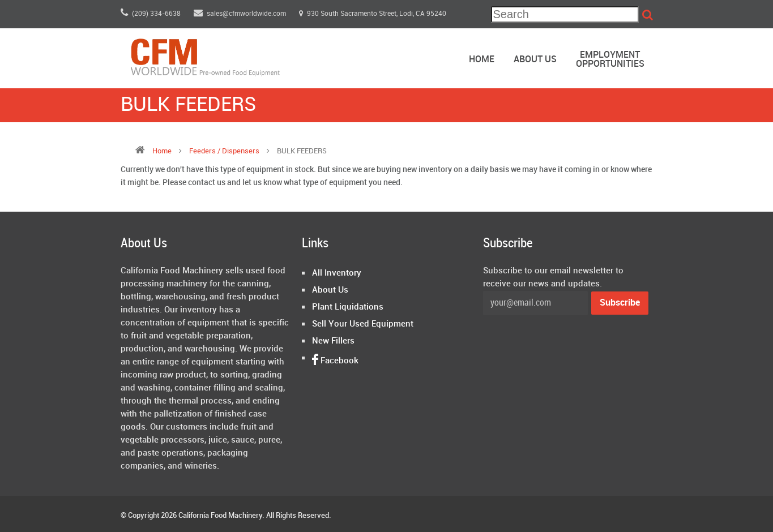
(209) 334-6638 (151, 14)
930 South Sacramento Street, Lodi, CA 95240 (373, 14)
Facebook (335, 361)
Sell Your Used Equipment (363, 324)
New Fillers (333, 341)
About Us (535, 60)
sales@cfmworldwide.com (241, 14)
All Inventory (337, 273)
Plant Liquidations (348, 307)
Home (482, 60)
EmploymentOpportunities (610, 60)
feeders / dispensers (225, 151)
